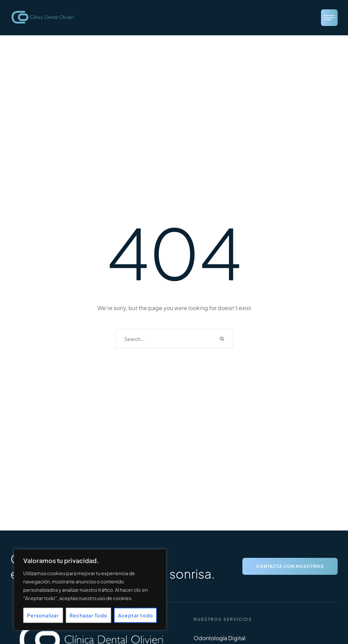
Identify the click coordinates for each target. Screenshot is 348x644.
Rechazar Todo (88, 615)
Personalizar (43, 615)
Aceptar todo (136, 615)
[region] (90, 590)
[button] (298, 18)
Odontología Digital (220, 638)
